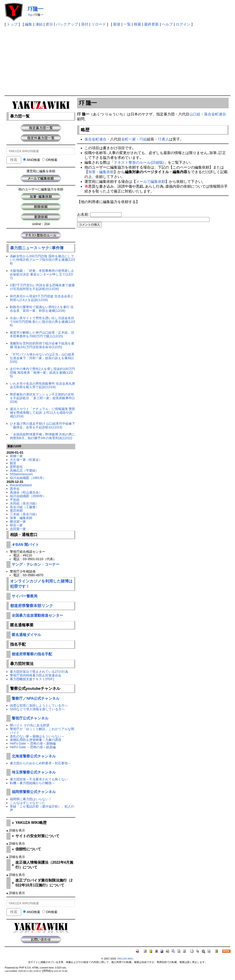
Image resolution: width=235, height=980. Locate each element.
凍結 (39, 24)
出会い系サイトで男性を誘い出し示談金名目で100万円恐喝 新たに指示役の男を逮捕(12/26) (43, 322)
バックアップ (67, 24)
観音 (13, 463)
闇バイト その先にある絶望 (30, 725)
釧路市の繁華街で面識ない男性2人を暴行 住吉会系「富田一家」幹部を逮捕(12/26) (42, 309)
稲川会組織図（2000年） (28, 496)
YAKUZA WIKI (125, 959)
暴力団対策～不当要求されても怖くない (39, 779)
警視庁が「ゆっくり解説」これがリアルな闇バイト (42, 731)
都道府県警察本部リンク (32, 606)
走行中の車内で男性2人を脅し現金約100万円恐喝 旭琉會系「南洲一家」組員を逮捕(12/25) (42, 373)
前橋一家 (16, 456)
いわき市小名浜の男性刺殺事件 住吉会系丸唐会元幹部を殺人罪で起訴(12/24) (42, 385)
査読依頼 (16, 510)
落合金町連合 (215, 114)
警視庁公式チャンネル (30, 718)
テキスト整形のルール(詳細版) (139, 162)
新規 (117, 24)
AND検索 (32, 160)
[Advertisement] (118, 61)
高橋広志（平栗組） (24, 470)
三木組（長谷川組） (24, 514)
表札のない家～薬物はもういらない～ (37, 736)
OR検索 (50, 160)
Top (30, 15)
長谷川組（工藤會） (24, 507)
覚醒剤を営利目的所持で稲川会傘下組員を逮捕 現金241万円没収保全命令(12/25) (42, 345)
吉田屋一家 (18, 529)
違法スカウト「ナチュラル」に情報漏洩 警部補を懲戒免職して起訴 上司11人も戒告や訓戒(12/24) (42, 413)
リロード (99, 24)
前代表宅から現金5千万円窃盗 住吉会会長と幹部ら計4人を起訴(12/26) (42, 298)
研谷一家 (16, 525)
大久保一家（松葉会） (26, 460)
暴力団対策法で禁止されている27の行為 (39, 672)
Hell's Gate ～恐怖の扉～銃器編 (33, 747)
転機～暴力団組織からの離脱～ (32, 783)
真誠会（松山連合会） (26, 492)
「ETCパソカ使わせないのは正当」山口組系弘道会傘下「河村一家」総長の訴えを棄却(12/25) (42, 358)
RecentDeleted (21, 485)
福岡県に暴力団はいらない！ (31, 799)
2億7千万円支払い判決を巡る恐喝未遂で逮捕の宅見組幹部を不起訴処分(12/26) (42, 287)
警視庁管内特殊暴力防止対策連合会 (36, 675)
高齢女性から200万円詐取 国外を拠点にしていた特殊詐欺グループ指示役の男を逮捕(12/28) (43, 260)
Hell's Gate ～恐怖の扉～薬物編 (33, 743)
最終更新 (151, 24)
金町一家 (129, 139)
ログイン (183, 24)
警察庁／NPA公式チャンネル (36, 698)
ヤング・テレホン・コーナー (36, 564)
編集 (28, 24)
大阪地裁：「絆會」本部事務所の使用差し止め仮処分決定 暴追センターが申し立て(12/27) (42, 274)
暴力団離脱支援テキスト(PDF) (32, 679)
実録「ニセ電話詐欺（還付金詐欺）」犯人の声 (42, 808)
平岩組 (15, 500)
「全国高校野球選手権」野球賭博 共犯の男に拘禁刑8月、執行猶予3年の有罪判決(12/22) (42, 436)
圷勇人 (163, 139)
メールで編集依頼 (151, 182)
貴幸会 (15, 489)
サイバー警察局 (25, 596)
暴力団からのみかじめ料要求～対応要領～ (40, 763)
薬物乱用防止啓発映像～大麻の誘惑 (36, 740)
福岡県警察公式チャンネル (34, 792)
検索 (137, 24)
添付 (85, 24)
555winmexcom (21, 474)
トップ (12, 24)
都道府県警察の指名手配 (32, 654)
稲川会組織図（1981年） (28, 478)
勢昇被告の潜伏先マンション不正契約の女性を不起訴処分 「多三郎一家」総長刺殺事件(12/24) (42, 398)
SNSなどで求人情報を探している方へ (37, 709)
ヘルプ (167, 24)
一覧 (127, 24)
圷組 (143, 139)
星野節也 (16, 467)
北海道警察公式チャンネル (34, 756)
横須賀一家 (18, 522)
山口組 (195, 114)
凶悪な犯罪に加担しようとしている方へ (39, 705)
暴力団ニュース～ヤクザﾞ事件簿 (37, 248)
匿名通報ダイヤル (26, 635)
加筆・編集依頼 (21, 518)
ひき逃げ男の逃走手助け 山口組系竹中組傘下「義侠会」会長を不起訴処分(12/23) (42, 425)
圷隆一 (35, 9)
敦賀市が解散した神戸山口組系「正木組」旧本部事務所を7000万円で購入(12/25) (42, 334)
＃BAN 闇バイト (25, 545)
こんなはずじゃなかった (28, 803)
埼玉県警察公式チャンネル (34, 772)
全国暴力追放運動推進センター (37, 615)
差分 (49, 24)
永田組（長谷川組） (24, 503)
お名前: (84, 214)
